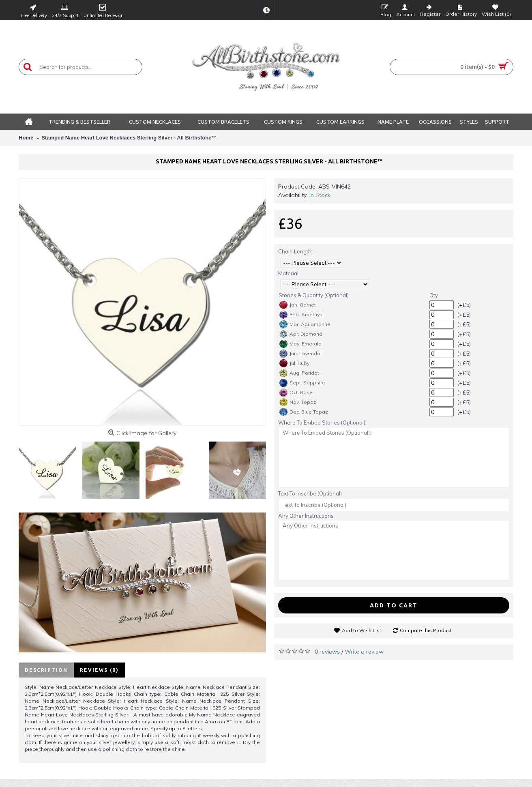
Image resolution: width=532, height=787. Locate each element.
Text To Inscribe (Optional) (310, 493)
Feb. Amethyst (302, 315)
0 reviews (327, 652)
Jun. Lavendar (301, 354)
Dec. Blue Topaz (304, 412)
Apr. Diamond (301, 334)
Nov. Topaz (298, 402)
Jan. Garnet (298, 305)
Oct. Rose (296, 392)
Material (288, 273)
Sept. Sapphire (302, 383)
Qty (434, 295)
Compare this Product (426, 630)
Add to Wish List (361, 630)
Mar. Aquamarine (305, 324)
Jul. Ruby (294, 363)
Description (46, 670)
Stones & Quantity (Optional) (314, 295)
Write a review (364, 652)
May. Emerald (300, 344)
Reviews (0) (99, 670)
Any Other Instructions (306, 516)
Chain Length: (295, 251)
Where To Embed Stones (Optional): (322, 422)
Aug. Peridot (299, 373)
